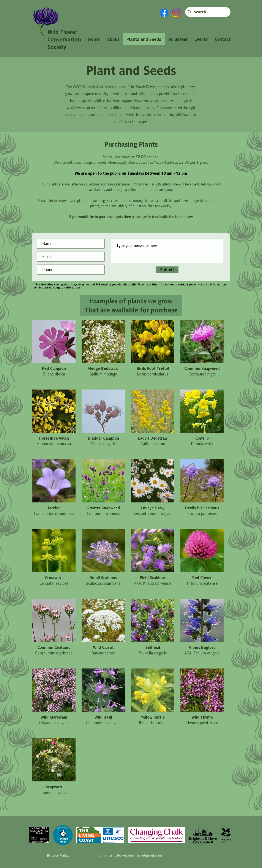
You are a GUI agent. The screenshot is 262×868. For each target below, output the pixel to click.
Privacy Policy (58, 855)
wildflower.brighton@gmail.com (136, 855)
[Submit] (167, 270)
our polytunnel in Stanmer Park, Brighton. (140, 184)
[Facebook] (164, 13)
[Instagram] (176, 13)
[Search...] (208, 12)
